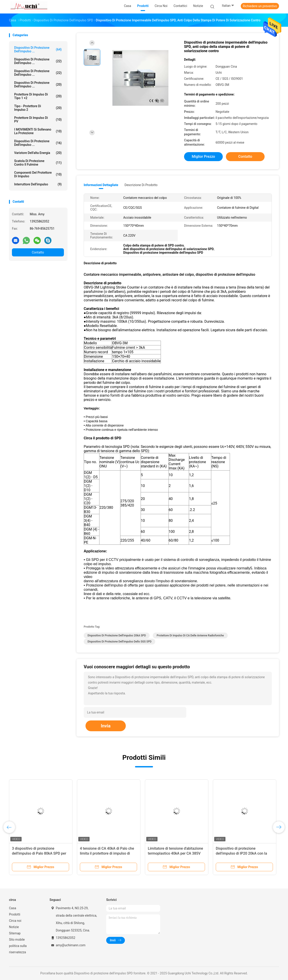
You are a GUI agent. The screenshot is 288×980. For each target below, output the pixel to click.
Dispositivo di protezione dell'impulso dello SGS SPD (119, 642)
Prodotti (15, 914)
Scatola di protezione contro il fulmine (38, 163)
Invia (106, 726)
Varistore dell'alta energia (38, 153)
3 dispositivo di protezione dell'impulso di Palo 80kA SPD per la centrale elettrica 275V (39, 853)
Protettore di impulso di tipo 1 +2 (38, 96)
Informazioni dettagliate (101, 185)
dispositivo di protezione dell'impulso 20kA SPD (117, 636)
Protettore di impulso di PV (38, 120)
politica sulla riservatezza (18, 949)
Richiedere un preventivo (260, 6)
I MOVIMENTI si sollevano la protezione (38, 131)
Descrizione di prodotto (141, 185)
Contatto (38, 252)
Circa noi (15, 921)
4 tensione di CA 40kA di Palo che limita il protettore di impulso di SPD (107, 853)
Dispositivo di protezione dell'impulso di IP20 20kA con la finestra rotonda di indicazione (241, 853)
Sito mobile (17, 940)
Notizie (14, 927)
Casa (13, 908)
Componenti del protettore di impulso (38, 174)
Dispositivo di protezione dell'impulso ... (38, 49)
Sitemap (15, 933)
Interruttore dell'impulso (38, 184)
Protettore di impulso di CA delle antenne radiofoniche (190, 636)
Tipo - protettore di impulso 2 (38, 108)
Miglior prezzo (203, 157)
